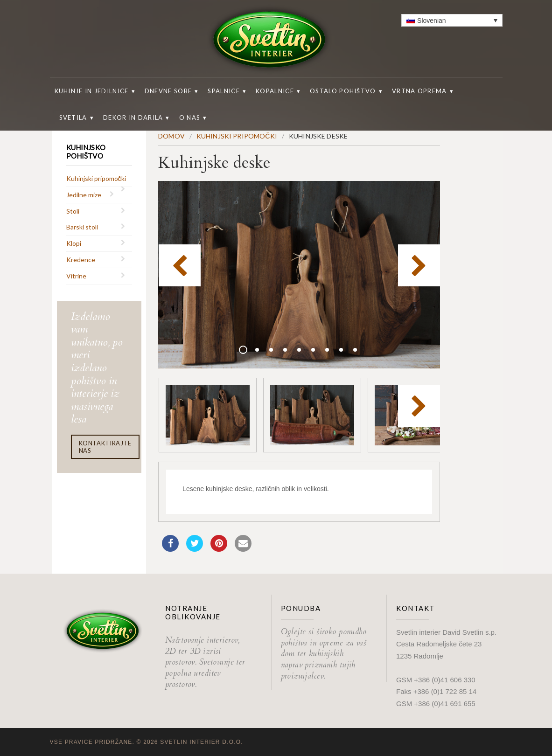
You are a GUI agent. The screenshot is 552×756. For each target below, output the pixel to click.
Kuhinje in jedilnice (92, 91)
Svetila (73, 118)
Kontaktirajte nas (105, 447)
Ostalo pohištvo (343, 91)
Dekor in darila (133, 118)
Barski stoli (82, 227)
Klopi (74, 243)
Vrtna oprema (419, 91)
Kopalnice (275, 91)
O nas (190, 118)
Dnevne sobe (168, 91)
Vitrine (76, 276)
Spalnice (224, 91)
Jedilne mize (84, 195)
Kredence (81, 260)
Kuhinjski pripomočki (96, 178)
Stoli (73, 211)
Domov (171, 136)
